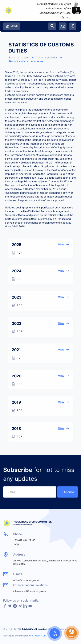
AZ (63, 26)
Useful (25, 57)
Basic (12, 57)
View (64, 245)
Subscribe (68, 492)
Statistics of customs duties (26, 61)
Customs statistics (47, 57)
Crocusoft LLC (40, 636)
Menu (12, 26)
